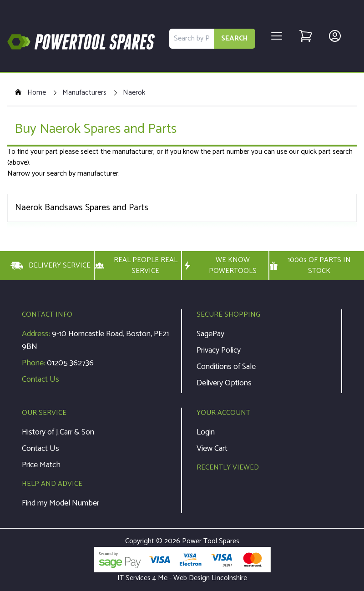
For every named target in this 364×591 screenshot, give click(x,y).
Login (206, 432)
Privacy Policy (219, 350)
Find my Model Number (61, 503)
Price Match (41, 465)
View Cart (212, 449)
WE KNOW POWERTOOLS (219, 266)
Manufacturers (84, 93)
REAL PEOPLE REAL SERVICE (136, 266)
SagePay (210, 334)
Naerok (134, 93)
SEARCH (235, 38)
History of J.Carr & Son (58, 432)
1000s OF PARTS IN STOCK (310, 266)
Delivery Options (224, 383)
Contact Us (40, 379)
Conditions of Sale (226, 367)
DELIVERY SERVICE (51, 266)
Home (30, 93)
